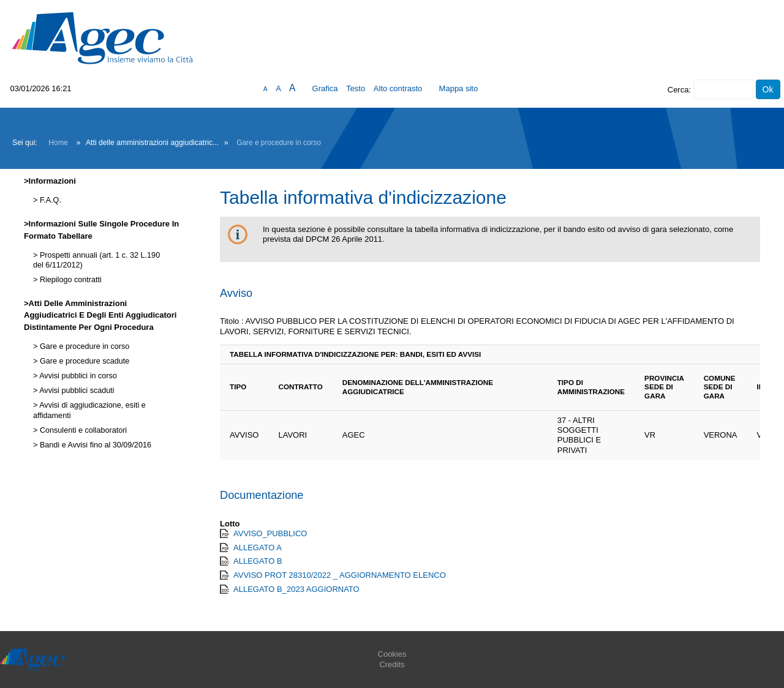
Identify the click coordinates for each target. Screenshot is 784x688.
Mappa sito (459, 88)
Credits (392, 664)
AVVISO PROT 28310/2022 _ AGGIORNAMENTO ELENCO (340, 575)
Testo (356, 88)
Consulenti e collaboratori (82, 430)
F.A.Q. (49, 200)
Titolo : (232, 321)
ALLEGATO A (258, 548)
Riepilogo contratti (69, 280)
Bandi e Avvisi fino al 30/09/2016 (94, 445)
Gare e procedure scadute (83, 361)
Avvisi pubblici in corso (77, 376)
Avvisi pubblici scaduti (76, 391)
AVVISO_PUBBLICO (270, 533)
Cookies (392, 654)
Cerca (678, 90)
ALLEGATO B (258, 561)
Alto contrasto (398, 88)
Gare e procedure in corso (279, 143)
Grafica (325, 88)
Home (58, 143)
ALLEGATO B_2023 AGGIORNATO (296, 589)
